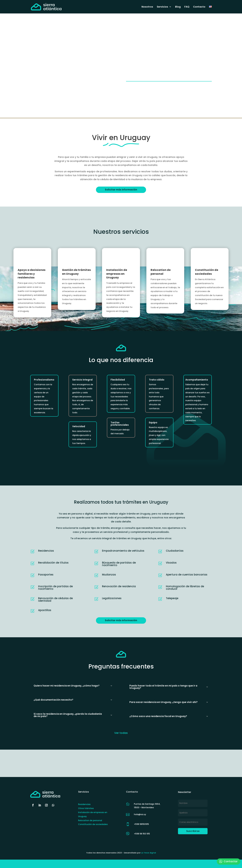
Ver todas (121, 733)
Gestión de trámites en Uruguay (76, 272)
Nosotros (147, 7)
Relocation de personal (161, 272)
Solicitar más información (121, 190)
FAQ (187, 7)
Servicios (162, 7)
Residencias (84, 804)
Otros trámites (86, 808)
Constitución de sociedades (207, 272)
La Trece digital (148, 853)
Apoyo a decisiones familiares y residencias (32, 274)
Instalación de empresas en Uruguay (117, 274)
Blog (178, 7)
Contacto (199, 7)
